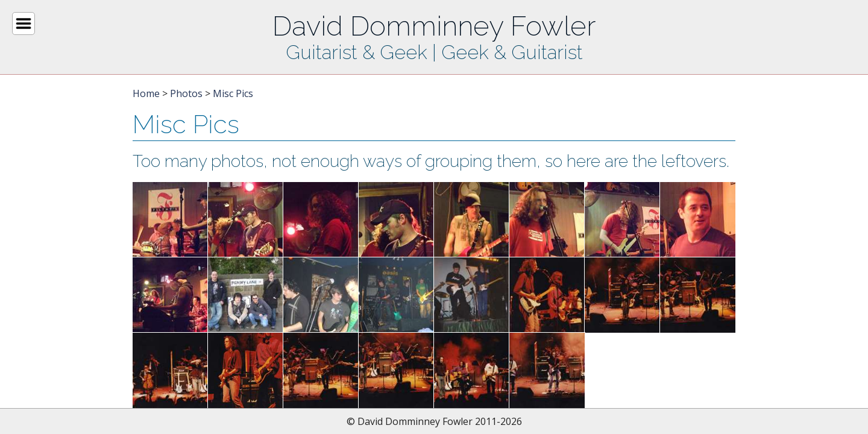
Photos (186, 93)
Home (146, 93)
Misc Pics (233, 93)
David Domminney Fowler (434, 26)
